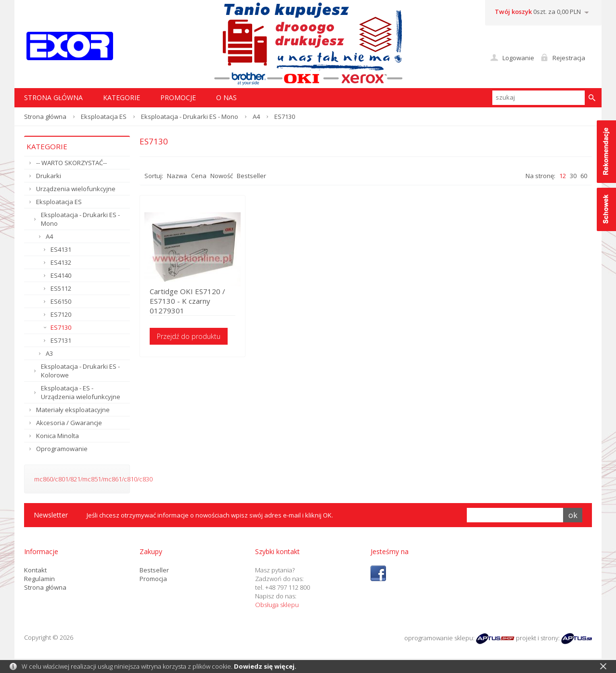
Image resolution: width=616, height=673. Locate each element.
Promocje (178, 97)
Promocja (153, 579)
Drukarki (49, 176)
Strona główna (45, 116)
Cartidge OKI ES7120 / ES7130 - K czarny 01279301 (187, 301)
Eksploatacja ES (104, 116)
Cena (199, 176)
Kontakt (35, 570)
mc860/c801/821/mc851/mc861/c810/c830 (93, 479)
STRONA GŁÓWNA (53, 97)
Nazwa (177, 176)
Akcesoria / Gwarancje (69, 423)
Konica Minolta (58, 436)
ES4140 (61, 275)
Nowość (222, 176)
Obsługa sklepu (277, 605)
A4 (256, 116)
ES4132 (61, 262)
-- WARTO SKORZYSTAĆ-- (71, 163)
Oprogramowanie (62, 449)
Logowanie (518, 58)
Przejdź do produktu (189, 336)
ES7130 (61, 327)
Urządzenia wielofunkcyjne (76, 189)
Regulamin (39, 579)
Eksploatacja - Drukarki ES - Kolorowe (80, 371)
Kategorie (122, 97)
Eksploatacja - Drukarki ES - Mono (190, 116)
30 (573, 176)
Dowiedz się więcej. (265, 666)
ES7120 (61, 314)
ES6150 (61, 301)
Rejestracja (569, 58)
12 (563, 176)
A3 (49, 353)
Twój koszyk (513, 12)
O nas (226, 97)
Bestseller (251, 176)
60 (584, 176)
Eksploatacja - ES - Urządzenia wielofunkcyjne (81, 392)
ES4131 (61, 249)
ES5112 (61, 288)
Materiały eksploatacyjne (73, 410)
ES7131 (61, 340)
